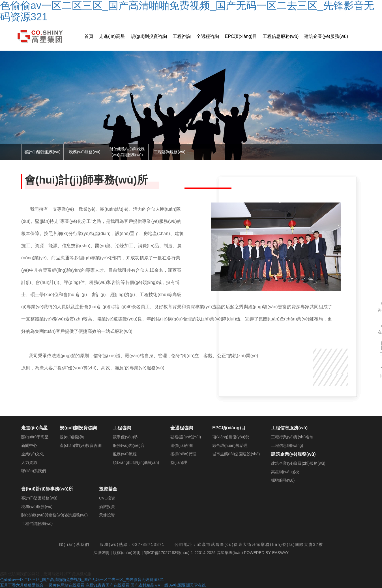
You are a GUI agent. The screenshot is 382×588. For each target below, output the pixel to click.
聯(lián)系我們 (34, 471)
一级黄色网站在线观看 (65, 585)
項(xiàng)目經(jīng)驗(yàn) (136, 462)
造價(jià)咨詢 (182, 445)
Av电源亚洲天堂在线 (187, 585)
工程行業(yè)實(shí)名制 (292, 437)
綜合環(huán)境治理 (230, 445)
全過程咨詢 (208, 36)
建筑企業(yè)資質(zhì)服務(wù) (298, 463)
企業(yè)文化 (33, 454)
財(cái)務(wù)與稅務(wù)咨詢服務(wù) (127, 152)
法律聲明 (101, 553)
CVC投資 (107, 498)
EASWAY (280, 553)
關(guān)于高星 (35, 437)
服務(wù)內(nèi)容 (129, 445)
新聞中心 (29, 445)
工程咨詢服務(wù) (170, 152)
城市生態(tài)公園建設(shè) (236, 454)
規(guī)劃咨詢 (72, 437)
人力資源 (29, 462)
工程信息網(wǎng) (287, 445)
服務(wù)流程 (125, 454)
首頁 (89, 36)
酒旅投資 (107, 507)
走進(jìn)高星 (112, 36)
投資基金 (108, 489)
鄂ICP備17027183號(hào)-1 (169, 553)
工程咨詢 (182, 36)
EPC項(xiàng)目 (241, 36)
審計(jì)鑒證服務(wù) (42, 152)
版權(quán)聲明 (126, 553)
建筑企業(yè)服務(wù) (326, 36)
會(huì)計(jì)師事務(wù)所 (47, 489)
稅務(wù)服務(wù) (85, 152)
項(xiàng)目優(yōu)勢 (231, 437)
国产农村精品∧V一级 (149, 585)
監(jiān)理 (179, 462)
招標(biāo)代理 (183, 454)
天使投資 (107, 515)
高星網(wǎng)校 (285, 472)
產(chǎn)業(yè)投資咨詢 (81, 445)
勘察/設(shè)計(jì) (186, 437)
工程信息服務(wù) (281, 36)
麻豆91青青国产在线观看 (108, 585)
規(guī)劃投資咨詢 (149, 36)
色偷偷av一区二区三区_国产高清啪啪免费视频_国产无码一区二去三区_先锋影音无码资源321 (82, 580)
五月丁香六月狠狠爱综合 (22, 585)
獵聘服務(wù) (283, 480)
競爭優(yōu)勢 (125, 437)
